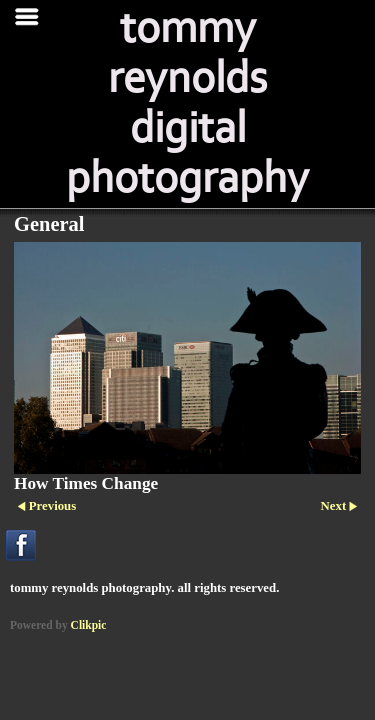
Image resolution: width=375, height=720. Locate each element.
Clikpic (89, 625)
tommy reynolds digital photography (187, 104)
